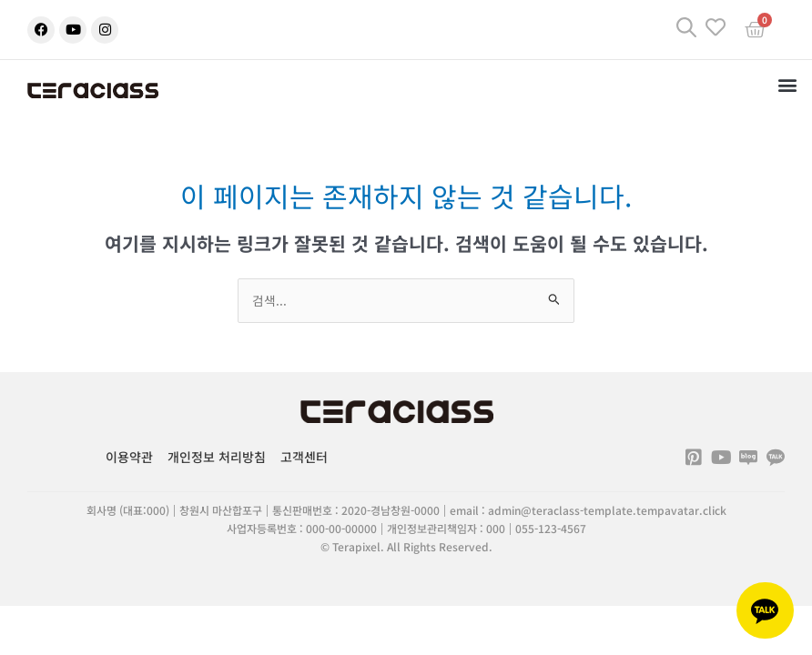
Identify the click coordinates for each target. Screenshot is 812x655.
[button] (788, 84)
